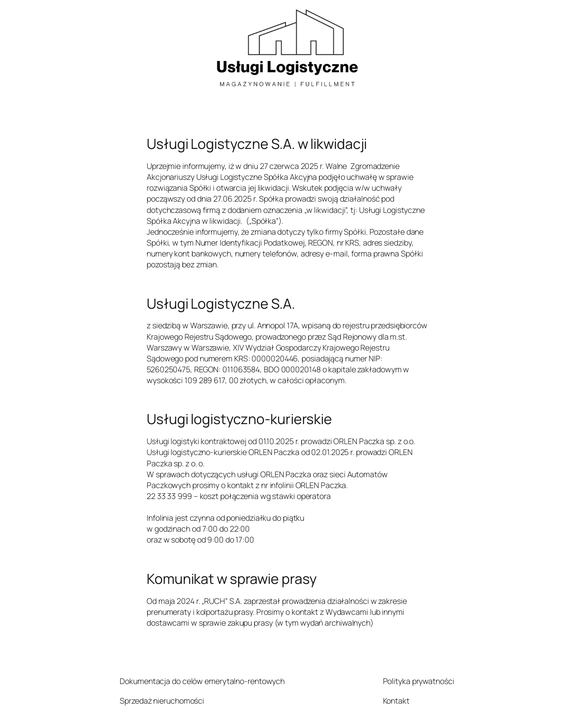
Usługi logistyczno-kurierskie (239, 419)
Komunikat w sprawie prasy (232, 579)
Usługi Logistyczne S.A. (221, 304)
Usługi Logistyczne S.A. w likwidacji (257, 144)
